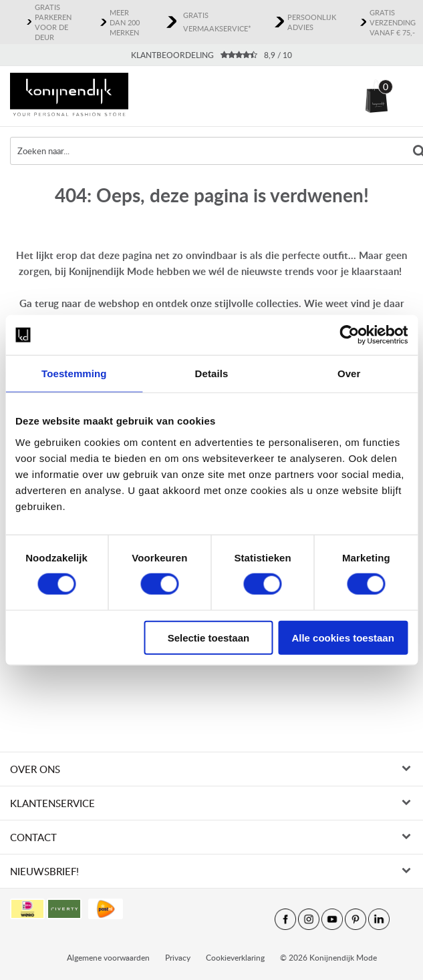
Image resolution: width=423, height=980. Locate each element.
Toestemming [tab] (74, 374)
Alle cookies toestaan (342, 637)
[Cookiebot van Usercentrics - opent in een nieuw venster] (349, 335)
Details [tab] (212, 374)
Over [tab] (349, 374)
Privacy (178, 864)
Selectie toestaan (209, 637)
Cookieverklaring (235, 864)
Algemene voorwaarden (108, 864)
